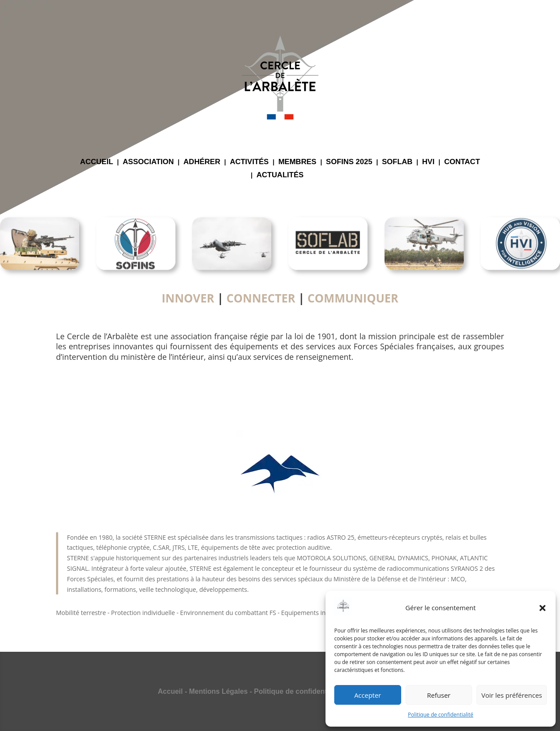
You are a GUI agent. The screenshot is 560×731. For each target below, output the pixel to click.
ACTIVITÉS (249, 162)
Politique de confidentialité (440, 715)
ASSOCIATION (149, 162)
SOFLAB (397, 162)
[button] (542, 608)
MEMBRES (297, 162)
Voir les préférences (512, 695)
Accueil (170, 691)
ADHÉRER (202, 162)
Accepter (368, 695)
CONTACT (462, 162)
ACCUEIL (97, 162)
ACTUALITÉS (280, 176)
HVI (428, 162)
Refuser (439, 695)
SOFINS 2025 (349, 162)
